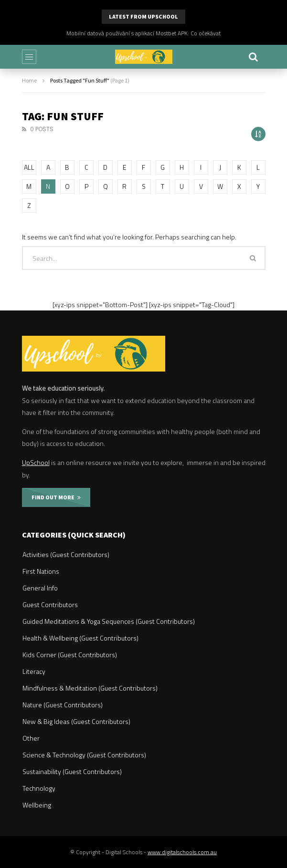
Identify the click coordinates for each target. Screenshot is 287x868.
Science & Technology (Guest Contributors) (84, 755)
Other (31, 738)
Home (29, 80)
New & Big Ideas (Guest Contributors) (76, 721)
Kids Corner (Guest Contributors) (70, 655)
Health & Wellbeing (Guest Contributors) (80, 638)
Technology (39, 788)
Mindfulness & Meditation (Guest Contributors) (90, 688)
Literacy (34, 671)
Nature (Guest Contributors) (63, 705)
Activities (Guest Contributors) (66, 554)
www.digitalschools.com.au (182, 852)
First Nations (41, 571)
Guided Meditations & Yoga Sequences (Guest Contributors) (109, 621)
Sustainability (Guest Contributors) (72, 771)
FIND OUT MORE (56, 497)
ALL (29, 167)
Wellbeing (37, 805)
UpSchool (36, 462)
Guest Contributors (50, 604)
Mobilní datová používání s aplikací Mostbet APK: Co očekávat (143, 33)
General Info (40, 588)
